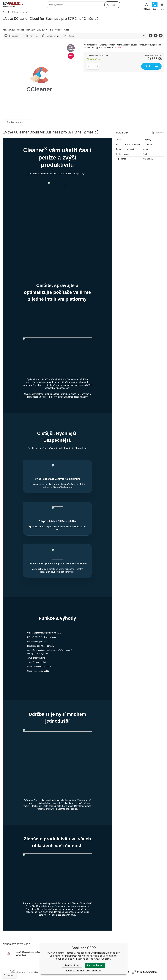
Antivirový (26, 12)
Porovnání (34, 36)
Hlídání (71, 36)
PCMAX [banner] (15, 4)
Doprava (42, 938)
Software (16, 12)
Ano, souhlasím (95, 965)
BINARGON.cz (145, 975)
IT (8, 12)
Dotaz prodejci (53, 36)
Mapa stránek (158, 975)
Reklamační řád (84, 932)
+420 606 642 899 (147, 906)
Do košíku (151, 66)
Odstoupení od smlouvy (87, 935)
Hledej (113, 5)
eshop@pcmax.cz (118, 906)
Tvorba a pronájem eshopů (127, 975)
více (120, 47)
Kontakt (42, 935)
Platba (41, 941)
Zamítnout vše (72, 965)
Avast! (67, 30)
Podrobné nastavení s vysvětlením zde (84, 971)
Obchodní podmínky (47, 932)
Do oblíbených (15, 36)
